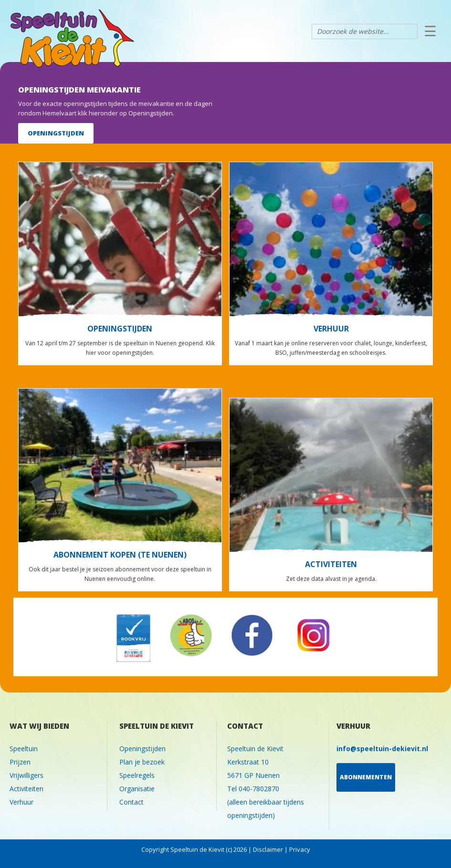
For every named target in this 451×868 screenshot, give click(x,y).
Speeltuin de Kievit (175, 42)
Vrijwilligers (26, 775)
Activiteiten (26, 789)
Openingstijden (142, 749)
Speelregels (137, 775)
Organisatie (137, 789)
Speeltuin (24, 749)
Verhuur (21, 802)
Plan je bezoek (142, 762)
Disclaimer (268, 849)
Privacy (300, 849)
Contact (131, 802)
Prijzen (20, 762)
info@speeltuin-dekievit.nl (382, 749)
